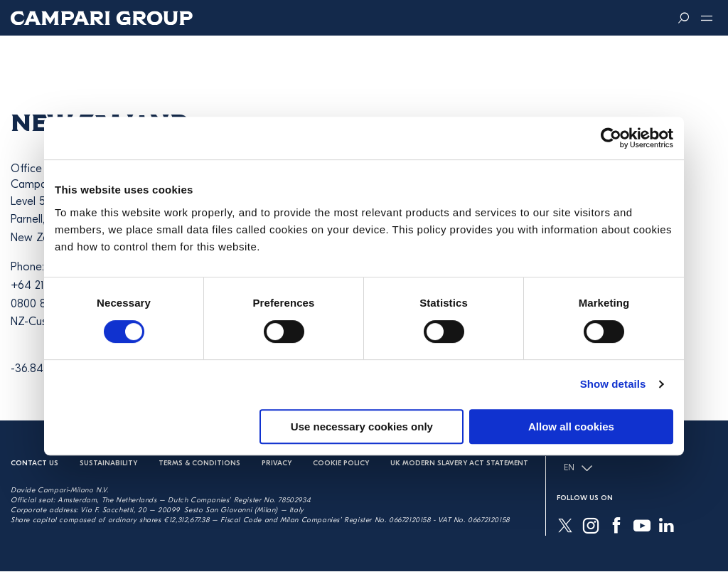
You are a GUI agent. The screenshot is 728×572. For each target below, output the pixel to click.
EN (578, 468)
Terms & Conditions (199, 464)
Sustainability (108, 464)
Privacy (277, 464)
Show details (613, 384)
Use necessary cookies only (362, 427)
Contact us (34, 464)
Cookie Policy (341, 464)
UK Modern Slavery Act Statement (459, 464)
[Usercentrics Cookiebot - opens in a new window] (611, 138)
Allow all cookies (571, 427)
